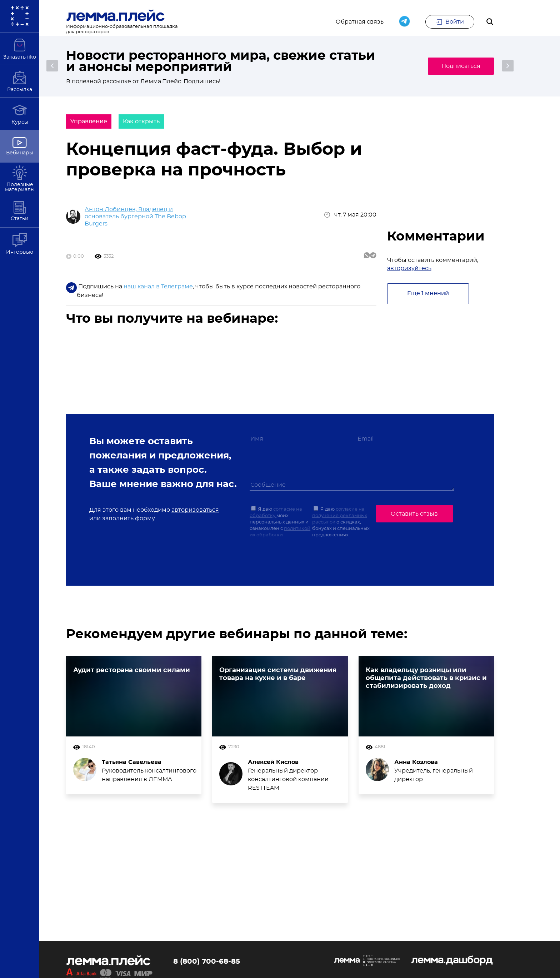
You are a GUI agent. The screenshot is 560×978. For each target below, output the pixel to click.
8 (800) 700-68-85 (207, 962)
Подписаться (460, 66)
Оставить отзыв (414, 514)
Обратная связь (360, 22)
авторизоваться (195, 510)
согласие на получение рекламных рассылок (340, 516)
